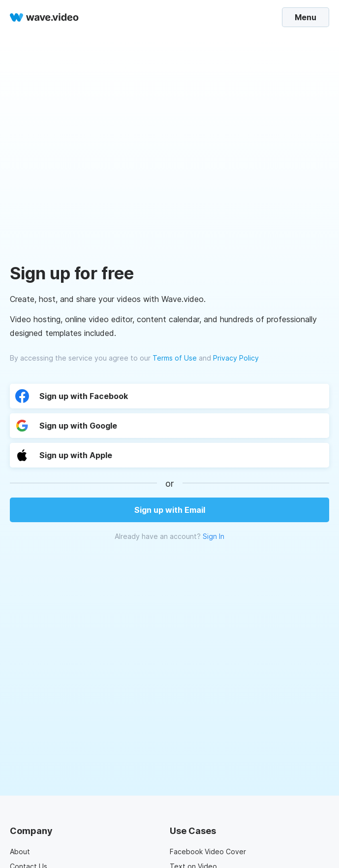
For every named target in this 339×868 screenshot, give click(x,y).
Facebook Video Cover (208, 851)
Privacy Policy (236, 358)
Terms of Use (175, 358)
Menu (306, 17)
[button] (102, 455)
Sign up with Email (170, 510)
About (20, 851)
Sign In (214, 536)
